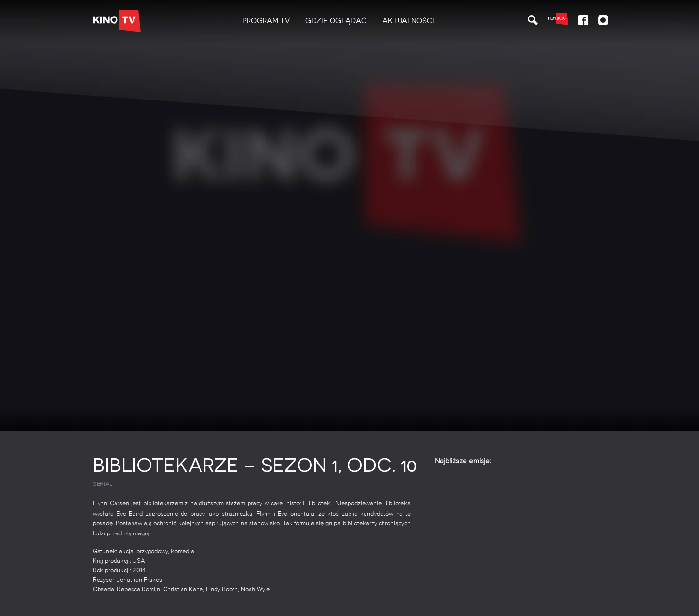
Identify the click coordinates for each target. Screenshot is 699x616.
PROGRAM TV (266, 21)
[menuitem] (266, 21)
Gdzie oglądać (336, 21)
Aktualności (408, 21)
